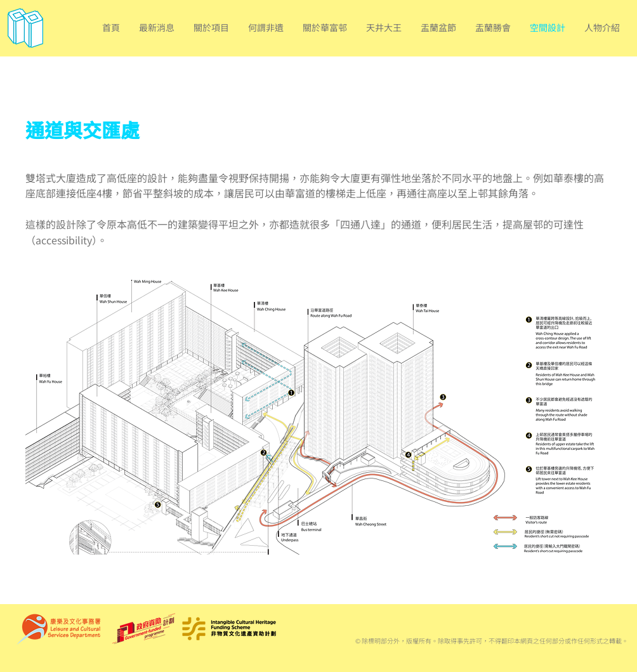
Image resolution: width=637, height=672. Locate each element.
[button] (211, 27)
